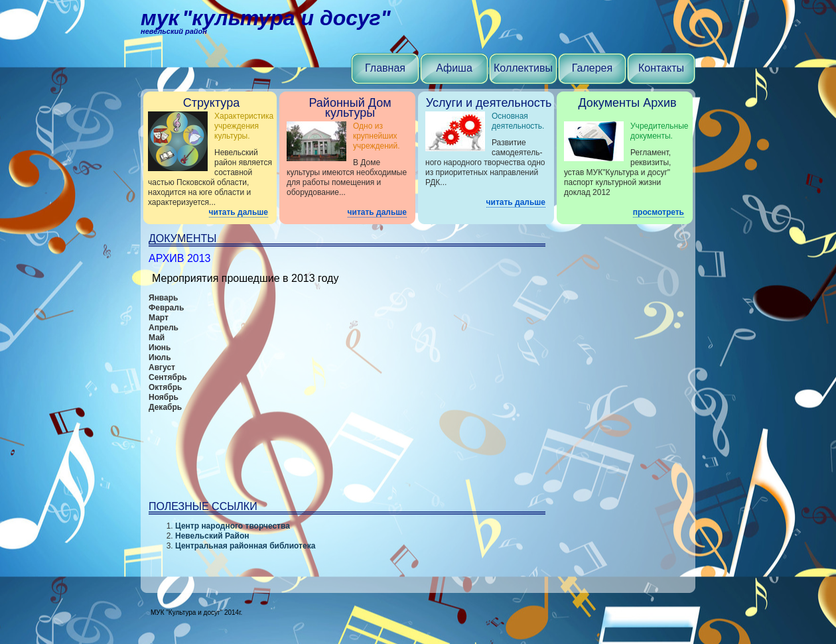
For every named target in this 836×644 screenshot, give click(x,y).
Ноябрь (164, 397)
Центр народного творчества (233, 526)
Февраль (166, 308)
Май (157, 338)
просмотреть (659, 212)
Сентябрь (168, 377)
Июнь (160, 348)
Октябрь (165, 387)
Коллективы (523, 68)
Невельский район (174, 31)
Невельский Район (212, 536)
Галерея (592, 68)
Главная (385, 68)
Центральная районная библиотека (245, 546)
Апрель (164, 328)
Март (159, 318)
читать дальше (239, 212)
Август (162, 367)
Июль (160, 357)
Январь (163, 298)
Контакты (661, 68)
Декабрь (165, 407)
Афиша (454, 68)
